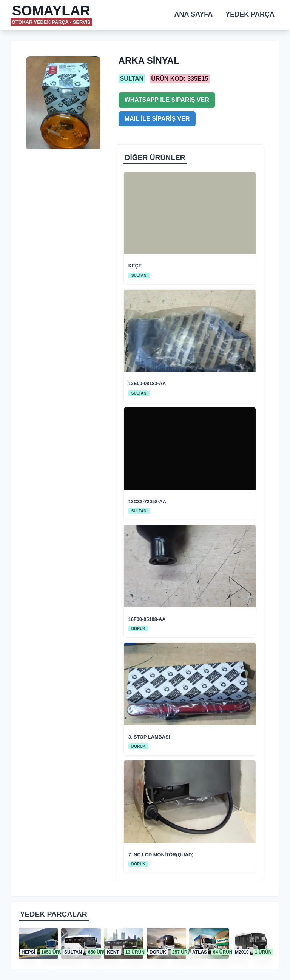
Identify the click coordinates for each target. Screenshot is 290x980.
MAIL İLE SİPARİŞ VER (157, 119)
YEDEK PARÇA (250, 14)
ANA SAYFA (194, 14)
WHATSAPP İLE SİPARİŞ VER (167, 100)
